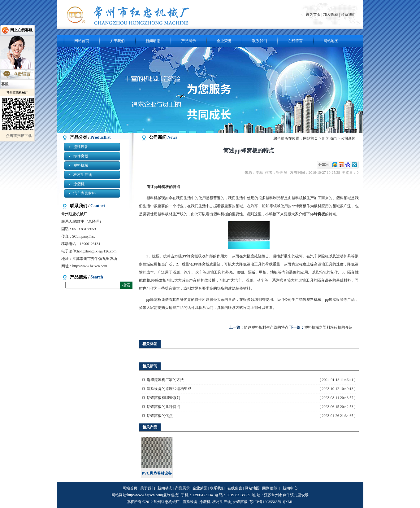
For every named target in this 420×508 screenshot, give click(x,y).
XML (289, 502)
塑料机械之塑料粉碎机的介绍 (328, 327)
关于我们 (117, 41)
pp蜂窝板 (81, 156)
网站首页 (82, 41)
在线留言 (295, 41)
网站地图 (331, 41)
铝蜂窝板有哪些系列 (163, 398)
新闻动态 (153, 41)
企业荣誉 (224, 41)
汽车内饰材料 (84, 193)
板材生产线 (83, 175)
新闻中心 (290, 488)
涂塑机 (79, 184)
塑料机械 (81, 165)
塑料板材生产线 (171, 214)
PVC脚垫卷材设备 (157, 473)
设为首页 (314, 15)
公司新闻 (348, 138)
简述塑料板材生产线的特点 (266, 327)
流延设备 (81, 147)
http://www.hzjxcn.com (90, 266)
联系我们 (348, 15)
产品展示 (188, 41)
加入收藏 (331, 15)
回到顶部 (270, 488)
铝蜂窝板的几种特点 (163, 407)
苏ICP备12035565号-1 (267, 502)
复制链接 (171, 495)
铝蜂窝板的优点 (160, 416)
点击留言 (22, 74)
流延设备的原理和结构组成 (169, 389)
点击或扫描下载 (19, 136)
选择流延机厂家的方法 (165, 380)
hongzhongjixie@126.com (97, 251)
